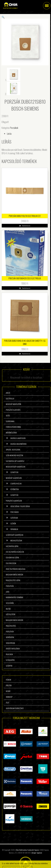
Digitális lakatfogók (18, 438)
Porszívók (10, 586)
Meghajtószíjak (16, 540)
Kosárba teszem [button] (26, 226)
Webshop (9, 697)
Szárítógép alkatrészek (15, 535)
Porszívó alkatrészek (14, 501)
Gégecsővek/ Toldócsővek (20, 506)
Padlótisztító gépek (13, 580)
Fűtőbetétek (15, 489)
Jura (8, 592)
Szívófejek (14, 518)
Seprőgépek (10, 637)
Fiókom (8, 680)
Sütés (8, 416)
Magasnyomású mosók (14, 575)
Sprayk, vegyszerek (13, 450)
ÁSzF (8, 703)
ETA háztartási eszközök (15, 552)
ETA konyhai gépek (12, 557)
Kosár (8, 691)
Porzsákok (14, 128)
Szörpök (9, 666)
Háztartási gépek (12, 546)
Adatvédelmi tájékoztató (15, 708)
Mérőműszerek (11, 433)
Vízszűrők (10, 603)
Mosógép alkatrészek (14, 478)
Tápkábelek (14, 529)
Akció (8, 393)
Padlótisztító (11, 626)
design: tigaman (37, 853)
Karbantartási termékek (14, 597)
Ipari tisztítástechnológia (16, 569)
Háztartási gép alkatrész (15, 461)
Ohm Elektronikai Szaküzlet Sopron (27, 850)
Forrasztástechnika (13, 427)
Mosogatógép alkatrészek (16, 467)
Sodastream (10, 643)
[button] (3, 17)
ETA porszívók (11, 563)
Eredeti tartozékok (13, 649)
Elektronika (10, 421)
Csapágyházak (16, 484)
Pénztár (9, 685)
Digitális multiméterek (18, 444)
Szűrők (13, 523)
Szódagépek (10, 660)
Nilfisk (8, 609)
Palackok (9, 654)
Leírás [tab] (9, 134)
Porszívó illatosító (13, 410)
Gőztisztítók (11, 614)
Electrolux (10, 398)
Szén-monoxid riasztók (14, 455)
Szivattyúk (14, 472)
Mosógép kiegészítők (13, 404)
